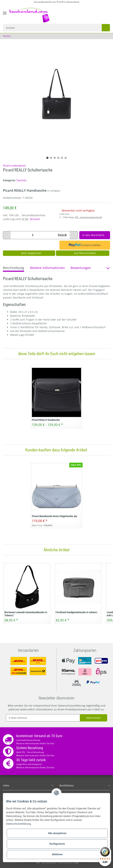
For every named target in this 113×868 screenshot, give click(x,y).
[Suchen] (51, 28)
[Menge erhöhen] (72, 235)
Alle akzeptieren (57, 833)
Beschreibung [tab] (13, 268)
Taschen (22, 180)
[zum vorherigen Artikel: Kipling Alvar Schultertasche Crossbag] (103, 36)
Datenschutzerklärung (72, 706)
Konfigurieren (57, 844)
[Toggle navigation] (5, 16)
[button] (91, 13)
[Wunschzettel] (100, 13)
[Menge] (32, 235)
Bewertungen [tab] (81, 268)
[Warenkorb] (107, 13)
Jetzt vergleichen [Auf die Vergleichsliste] (29, 253)
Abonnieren (94, 718)
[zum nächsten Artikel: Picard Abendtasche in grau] (108, 36)
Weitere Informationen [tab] (47, 268)
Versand (35, 219)
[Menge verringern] (8, 235)
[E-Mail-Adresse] (43, 718)
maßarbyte (52, 863)
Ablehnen (57, 854)
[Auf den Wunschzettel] (83, 253)
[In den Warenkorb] (94, 235)
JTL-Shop (76, 863)
